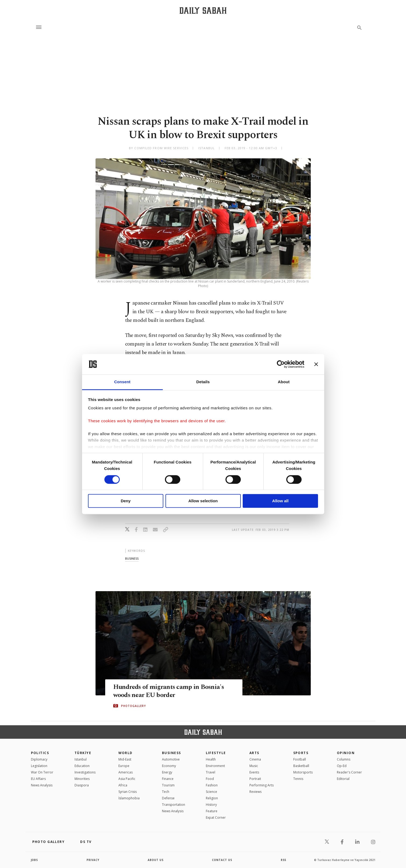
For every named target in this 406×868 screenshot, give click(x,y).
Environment (215, 766)
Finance (168, 779)
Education (82, 766)
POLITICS (40, 753)
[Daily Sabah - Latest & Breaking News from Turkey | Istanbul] (203, 10)
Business (172, 753)
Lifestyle (216, 753)
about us (156, 860)
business (132, 558)
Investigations (85, 772)
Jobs (35, 860)
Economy (169, 766)
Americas (126, 772)
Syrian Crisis (128, 792)
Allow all (280, 501)
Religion (212, 798)
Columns (344, 759)
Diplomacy (39, 759)
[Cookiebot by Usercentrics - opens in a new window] (281, 364)
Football (300, 759)
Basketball (301, 766)
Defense (168, 798)
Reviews (255, 792)
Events (254, 772)
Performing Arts (262, 785)
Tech (166, 792)
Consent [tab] (122, 382)
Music (254, 766)
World (126, 753)
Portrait (255, 779)
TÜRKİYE (83, 753)
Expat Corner (216, 818)
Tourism (168, 785)
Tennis (298, 779)
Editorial (343, 779)
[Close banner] (316, 364)
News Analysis (42, 785)
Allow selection (203, 501)
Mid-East (125, 759)
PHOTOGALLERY (133, 706)
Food (210, 779)
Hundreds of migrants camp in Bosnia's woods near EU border (170, 691)
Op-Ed (342, 766)
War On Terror (42, 772)
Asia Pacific (127, 779)
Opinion (346, 753)
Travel (211, 772)
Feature (212, 811)
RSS (284, 860)
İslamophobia (129, 798)
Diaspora (82, 785)
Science (211, 792)
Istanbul (81, 759)
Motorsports (303, 772)
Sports (301, 753)
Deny (126, 501)
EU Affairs (38, 779)
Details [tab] (203, 382)
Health (211, 759)
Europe (124, 766)
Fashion (212, 785)
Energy (167, 772)
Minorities (82, 779)
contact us (222, 860)
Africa (123, 785)
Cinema (255, 759)
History (211, 805)
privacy (93, 860)
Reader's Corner (349, 772)
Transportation (174, 805)
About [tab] (284, 382)
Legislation (39, 766)
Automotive (171, 759)
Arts (254, 753)
